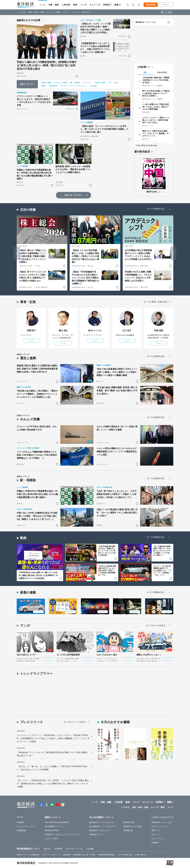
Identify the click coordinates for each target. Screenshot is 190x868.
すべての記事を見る (156, 356)
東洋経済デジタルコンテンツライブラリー (62, 835)
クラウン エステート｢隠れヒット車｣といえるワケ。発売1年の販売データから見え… (156, 120)
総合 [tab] (145, 72)
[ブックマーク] (77, 76)
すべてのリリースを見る (74, 722)
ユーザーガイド (158, 839)
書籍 (116, 5)
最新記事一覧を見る (73, 195)
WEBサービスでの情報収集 (28, 855)
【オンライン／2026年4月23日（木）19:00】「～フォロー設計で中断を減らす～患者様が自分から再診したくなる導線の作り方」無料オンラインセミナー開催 (53, 784)
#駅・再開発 (75, 83)
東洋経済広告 (129, 822)
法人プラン (156, 835)
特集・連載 (54, 5)
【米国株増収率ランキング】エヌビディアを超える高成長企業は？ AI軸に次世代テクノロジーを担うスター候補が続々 (95, 48)
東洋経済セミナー (97, 835)
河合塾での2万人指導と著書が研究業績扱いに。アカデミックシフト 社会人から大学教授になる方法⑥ (138, 276)
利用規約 (155, 843)
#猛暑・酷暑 (100, 83)
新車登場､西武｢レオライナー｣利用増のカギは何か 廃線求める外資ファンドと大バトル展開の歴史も (73, 169)
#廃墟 (43, 86)
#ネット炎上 (114, 83)
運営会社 (47, 849)
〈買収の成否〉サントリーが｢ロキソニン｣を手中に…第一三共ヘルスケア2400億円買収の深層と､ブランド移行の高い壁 (104, 129)
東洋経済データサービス (99, 830)
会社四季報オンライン (54, 826)
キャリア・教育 (54, 12)
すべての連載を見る (156, 592)
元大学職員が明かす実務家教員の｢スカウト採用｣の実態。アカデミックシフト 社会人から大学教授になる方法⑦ (138, 255)
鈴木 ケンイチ (95, 331)
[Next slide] (173, 253)
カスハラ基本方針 (125, 855)
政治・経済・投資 (36, 12)
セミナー (94, 5)
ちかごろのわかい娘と (107, 655)
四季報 (106, 5)
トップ (42, 5)
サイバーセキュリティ (26, 826)
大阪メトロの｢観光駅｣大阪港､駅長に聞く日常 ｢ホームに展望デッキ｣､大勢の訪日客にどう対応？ (117, 513)
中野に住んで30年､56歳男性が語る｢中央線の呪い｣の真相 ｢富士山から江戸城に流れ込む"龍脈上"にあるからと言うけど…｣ (37, 516)
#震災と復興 (46, 83)
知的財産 (67, 855)
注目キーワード (26, 84)
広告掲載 (90, 849)
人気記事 (66, 5)
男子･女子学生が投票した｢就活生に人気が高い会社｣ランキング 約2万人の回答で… (156, 93)
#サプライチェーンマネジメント (74, 86)
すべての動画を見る (156, 537)
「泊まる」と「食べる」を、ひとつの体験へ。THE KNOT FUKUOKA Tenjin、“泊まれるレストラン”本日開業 (52, 768)
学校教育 (20, 822)
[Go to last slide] (17, 253)
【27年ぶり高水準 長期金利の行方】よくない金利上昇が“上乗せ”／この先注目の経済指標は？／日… (107, 571)
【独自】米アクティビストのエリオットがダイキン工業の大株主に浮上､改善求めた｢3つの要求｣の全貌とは (32, 276)
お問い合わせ (140, 855)
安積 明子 (31, 331)
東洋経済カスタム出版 (133, 826)
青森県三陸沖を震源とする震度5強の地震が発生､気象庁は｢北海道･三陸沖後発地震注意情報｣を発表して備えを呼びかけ (37, 369)
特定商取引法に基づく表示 (84, 855)
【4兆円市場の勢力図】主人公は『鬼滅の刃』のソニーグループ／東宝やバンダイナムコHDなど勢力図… (107, 551)
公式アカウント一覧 (74, 849)
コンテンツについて (160, 826)
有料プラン (156, 830)
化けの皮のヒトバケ (26, 655)
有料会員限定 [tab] (162, 72)
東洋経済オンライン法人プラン (102, 822)
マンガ (83, 5)
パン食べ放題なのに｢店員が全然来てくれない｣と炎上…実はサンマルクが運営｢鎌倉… (156, 107)
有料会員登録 (151, 5)
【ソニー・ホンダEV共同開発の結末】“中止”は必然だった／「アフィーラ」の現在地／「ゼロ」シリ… (162, 571)
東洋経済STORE (52, 830)
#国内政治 (53, 86)
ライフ (66, 12)
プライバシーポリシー (51, 855)
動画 (75, 5)
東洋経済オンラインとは (146, 22)
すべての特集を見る (156, 209)
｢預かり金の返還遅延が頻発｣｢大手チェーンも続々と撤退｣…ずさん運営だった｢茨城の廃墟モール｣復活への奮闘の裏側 (117, 372)
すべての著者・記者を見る (156, 302)
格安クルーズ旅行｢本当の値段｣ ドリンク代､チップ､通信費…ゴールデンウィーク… (156, 133)
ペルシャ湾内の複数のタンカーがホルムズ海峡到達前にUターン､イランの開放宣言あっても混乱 (117, 452)
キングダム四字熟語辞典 (68, 655)
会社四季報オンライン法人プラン (103, 826)
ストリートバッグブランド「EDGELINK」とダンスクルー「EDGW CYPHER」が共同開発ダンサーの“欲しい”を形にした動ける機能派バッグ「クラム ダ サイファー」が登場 (53, 738)
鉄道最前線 (21, 830)
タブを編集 (168, 12)
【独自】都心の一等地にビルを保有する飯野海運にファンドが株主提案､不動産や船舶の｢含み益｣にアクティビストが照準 (32, 256)
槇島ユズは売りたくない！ (149, 655)
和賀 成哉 (159, 331)
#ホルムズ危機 (60, 83)
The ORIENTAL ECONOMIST (57, 822)
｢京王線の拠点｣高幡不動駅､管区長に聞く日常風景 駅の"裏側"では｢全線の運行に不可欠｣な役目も (117, 391)
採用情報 (58, 849)
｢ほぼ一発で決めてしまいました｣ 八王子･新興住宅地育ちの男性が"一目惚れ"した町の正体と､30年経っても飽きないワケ (117, 494)
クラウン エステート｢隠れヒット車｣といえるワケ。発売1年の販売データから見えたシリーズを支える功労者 (34, 101)
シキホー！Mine (51, 839)
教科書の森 (128, 830)
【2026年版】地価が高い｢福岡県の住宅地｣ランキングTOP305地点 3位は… (156, 80)
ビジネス (22, 12)
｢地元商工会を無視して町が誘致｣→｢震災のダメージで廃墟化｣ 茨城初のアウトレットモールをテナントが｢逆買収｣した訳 (37, 394)
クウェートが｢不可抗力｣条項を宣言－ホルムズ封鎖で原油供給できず (37, 428)
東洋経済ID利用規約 (106, 855)
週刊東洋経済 (142, 152)
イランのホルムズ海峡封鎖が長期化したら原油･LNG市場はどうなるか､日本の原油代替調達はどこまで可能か (37, 455)
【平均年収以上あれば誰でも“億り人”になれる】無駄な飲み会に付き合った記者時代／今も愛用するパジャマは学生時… (38, 575)
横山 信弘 (63, 331)
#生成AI (94, 86)
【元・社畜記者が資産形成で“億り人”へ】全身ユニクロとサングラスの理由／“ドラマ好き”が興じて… (162, 551)
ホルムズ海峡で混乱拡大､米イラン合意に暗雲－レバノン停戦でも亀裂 (117, 428)
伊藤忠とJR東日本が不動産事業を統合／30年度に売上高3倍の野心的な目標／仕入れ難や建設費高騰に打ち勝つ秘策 (35, 174)
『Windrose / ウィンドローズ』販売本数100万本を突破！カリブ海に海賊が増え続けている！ (52, 754)
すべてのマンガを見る (156, 625)
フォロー (31, 341)
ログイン (166, 5)
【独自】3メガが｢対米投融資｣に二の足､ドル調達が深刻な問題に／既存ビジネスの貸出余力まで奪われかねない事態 (85, 256)
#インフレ (87, 83)
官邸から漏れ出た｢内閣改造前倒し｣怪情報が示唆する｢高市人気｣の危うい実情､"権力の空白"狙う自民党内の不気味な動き (47, 65)
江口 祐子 (127, 331)
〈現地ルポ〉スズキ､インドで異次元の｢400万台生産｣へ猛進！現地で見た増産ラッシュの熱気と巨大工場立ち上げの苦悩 (96, 28)
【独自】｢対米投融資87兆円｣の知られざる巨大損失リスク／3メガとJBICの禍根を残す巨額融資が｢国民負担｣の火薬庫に (85, 278)
